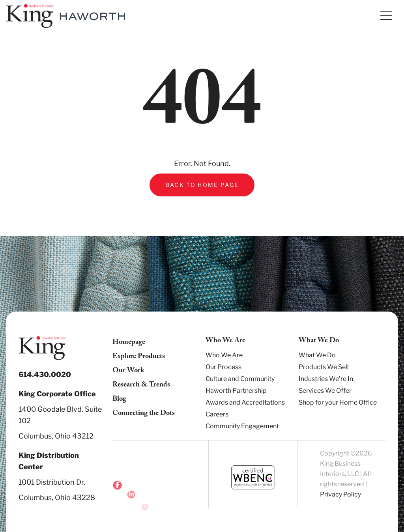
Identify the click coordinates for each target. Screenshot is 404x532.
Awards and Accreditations (245, 402)
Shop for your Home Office (338, 402)
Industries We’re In (326, 379)
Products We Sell (324, 367)
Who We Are (224, 355)
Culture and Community (240, 379)
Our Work (128, 371)
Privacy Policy (340, 494)
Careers (217, 414)
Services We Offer (325, 391)
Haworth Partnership (236, 391)
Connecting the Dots (144, 414)
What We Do (317, 355)
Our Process (224, 367)
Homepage (129, 343)
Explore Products (139, 357)
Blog (119, 400)
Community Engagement (242, 426)
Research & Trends (141, 385)
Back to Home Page (202, 185)
